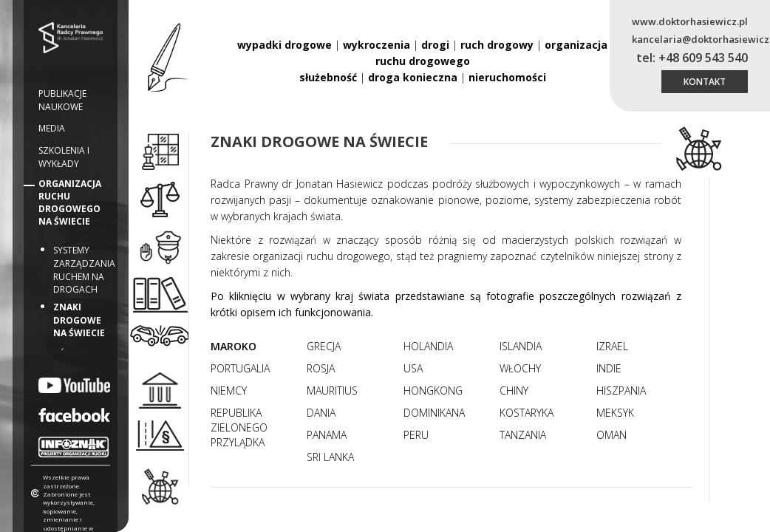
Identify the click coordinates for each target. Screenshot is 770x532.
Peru (416, 435)
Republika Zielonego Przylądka (239, 427)
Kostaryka (527, 413)
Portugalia (240, 368)
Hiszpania (621, 391)
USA (413, 368)
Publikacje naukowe (62, 100)
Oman (611, 435)
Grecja (324, 346)
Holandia (428, 346)
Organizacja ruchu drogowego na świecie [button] (70, 202)
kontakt (705, 82)
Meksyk (615, 413)
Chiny (514, 391)
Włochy (520, 368)
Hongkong (433, 391)
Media (52, 128)
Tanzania (523, 435)
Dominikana (434, 413)
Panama (327, 435)
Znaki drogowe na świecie (79, 320)
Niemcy (229, 391)
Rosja (321, 368)
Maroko (234, 346)
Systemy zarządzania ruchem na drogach (84, 269)
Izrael (612, 346)
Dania (321, 413)
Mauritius (332, 391)
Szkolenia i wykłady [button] (64, 157)
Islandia (521, 346)
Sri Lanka (330, 457)
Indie (609, 368)
